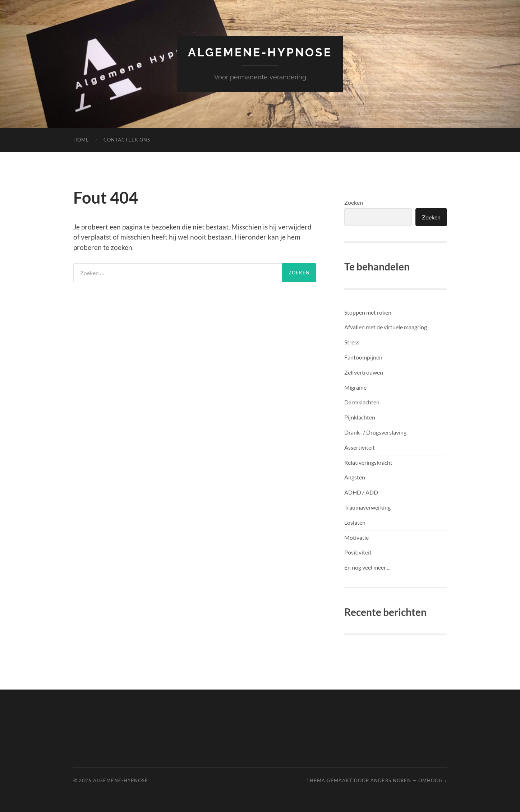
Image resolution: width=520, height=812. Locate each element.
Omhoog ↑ (432, 780)
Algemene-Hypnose (260, 52)
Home (81, 140)
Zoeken (354, 202)
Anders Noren (391, 780)
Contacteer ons (127, 140)
